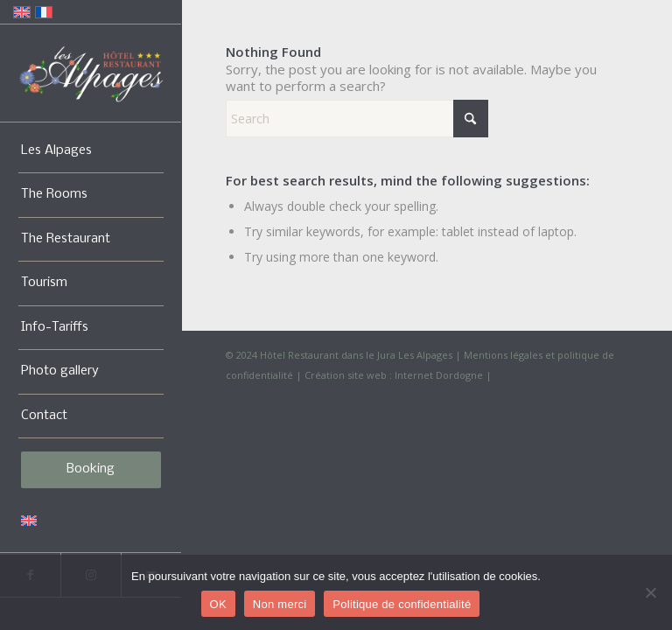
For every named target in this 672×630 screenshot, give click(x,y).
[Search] (357, 119)
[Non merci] (650, 592)
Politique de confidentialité (402, 604)
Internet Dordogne (439, 375)
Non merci (280, 604)
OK (218, 604)
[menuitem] (91, 152)
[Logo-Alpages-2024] (91, 74)
